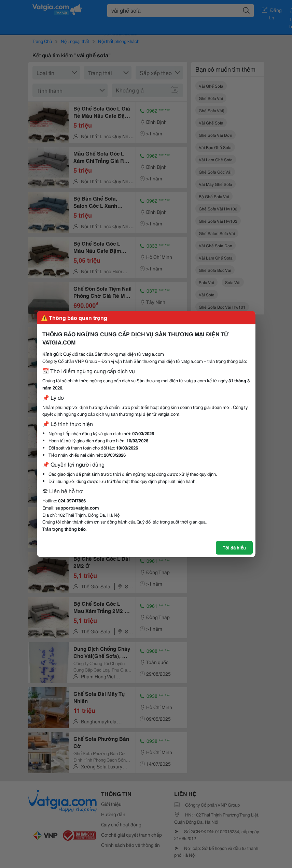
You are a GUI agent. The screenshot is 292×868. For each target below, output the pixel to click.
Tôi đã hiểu (234, 547)
